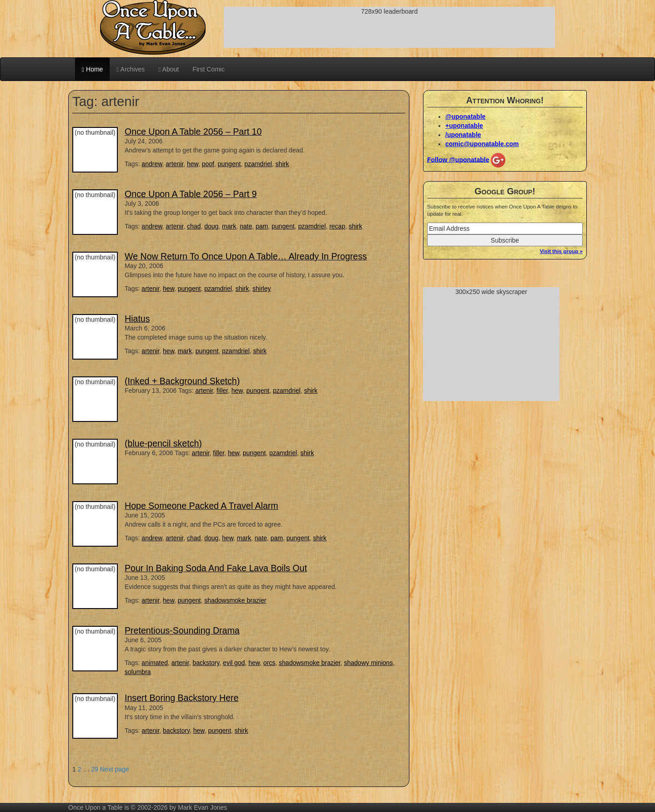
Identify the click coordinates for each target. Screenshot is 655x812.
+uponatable (464, 126)
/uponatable (463, 135)
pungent (229, 164)
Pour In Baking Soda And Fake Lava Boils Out (216, 568)
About (169, 69)
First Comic (209, 69)
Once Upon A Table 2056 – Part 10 (193, 132)
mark (229, 226)
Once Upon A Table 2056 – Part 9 (191, 194)
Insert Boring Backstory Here (181, 698)
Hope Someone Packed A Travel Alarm (202, 506)
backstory (206, 663)
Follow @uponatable (458, 159)
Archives (131, 69)
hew (193, 164)
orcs (269, 663)
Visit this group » (561, 251)
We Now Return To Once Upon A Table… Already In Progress (246, 256)
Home (92, 69)
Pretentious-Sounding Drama (182, 630)
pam (262, 226)
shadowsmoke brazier (235, 600)
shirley (262, 289)
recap (337, 226)
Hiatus (137, 319)
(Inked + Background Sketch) (182, 381)
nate (246, 226)
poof (208, 164)
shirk (282, 164)
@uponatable (465, 117)
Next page (115, 769)
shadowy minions (368, 663)
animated (155, 663)
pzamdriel (258, 164)
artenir (174, 164)
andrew (152, 164)
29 (95, 769)
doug (211, 226)
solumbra (138, 672)
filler (222, 391)
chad (194, 226)
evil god (234, 663)
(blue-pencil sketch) (163, 443)
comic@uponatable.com (482, 144)
